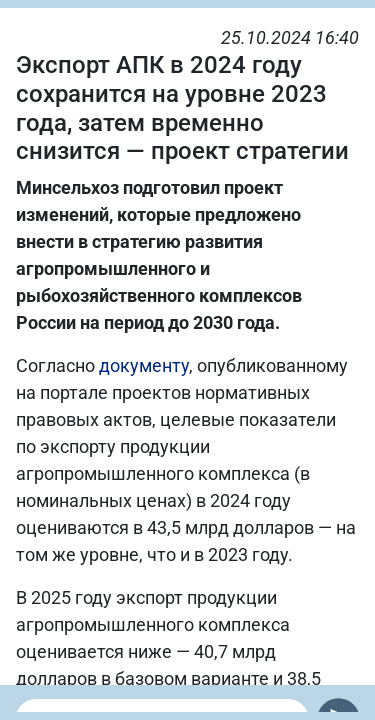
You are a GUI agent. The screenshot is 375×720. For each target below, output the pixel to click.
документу (144, 365)
